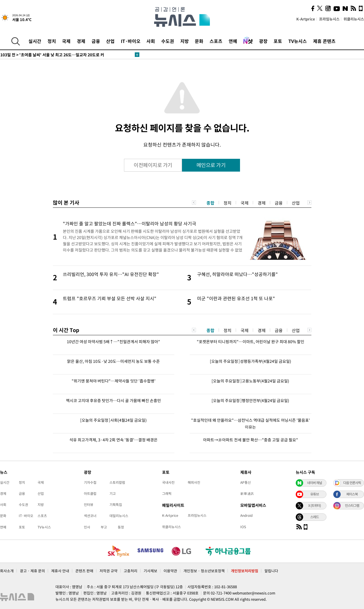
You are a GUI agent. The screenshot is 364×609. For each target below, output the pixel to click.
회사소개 (7, 571)
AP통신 (246, 482)
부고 (104, 527)
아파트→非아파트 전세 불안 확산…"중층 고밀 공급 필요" (251, 440)
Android (246, 515)
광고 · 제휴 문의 (32, 571)
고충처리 (131, 571)
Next (309, 202)
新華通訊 (247, 493)
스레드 (315, 517)
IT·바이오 (131, 41)
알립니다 (271, 571)
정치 (52, 41)
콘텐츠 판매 (84, 571)
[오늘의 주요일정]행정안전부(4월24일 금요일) (250, 400)
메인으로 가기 (211, 165)
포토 (278, 41)
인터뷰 (89, 505)
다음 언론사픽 (352, 483)
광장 (263, 41)
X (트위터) (315, 505)
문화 (199, 41)
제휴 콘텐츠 (324, 41)
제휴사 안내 (60, 571)
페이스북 (352, 494)
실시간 (35, 41)
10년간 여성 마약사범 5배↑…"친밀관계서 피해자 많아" (113, 341)
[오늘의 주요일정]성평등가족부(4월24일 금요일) (251, 361)
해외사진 (194, 482)
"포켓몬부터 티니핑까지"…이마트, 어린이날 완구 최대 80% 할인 (251, 341)
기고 (113, 493)
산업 (110, 41)
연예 (233, 41)
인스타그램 (352, 505)
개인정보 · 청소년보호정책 (204, 571)
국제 (66, 41)
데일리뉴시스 (119, 516)
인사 (87, 527)
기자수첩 (90, 482)
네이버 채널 (315, 483)
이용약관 (170, 571)
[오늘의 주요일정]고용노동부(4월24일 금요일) (250, 381)
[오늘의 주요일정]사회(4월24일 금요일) (113, 420)
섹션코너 (90, 516)
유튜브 (315, 494)
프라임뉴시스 (329, 19)
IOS (243, 527)
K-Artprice (306, 19)
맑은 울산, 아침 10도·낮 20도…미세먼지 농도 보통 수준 (113, 361)
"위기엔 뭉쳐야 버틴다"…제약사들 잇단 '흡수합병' (114, 381)
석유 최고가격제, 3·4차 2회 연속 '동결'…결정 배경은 (113, 440)
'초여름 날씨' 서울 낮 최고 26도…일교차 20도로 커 (52, 55)
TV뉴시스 (298, 41)
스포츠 (216, 41)
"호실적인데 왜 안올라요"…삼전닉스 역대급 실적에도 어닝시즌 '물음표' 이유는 (251, 423)
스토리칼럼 (117, 482)
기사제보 (150, 571)
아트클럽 (90, 493)
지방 (185, 41)
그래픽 (167, 493)
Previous (194, 202)
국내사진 (168, 482)
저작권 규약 (108, 571)
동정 (121, 527)
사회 (151, 41)
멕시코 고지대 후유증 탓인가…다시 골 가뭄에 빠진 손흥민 (113, 400)
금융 (96, 41)
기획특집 (116, 505)
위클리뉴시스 (354, 19)
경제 (81, 41)
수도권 (168, 41)
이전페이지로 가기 (153, 165)
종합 (210, 203)
